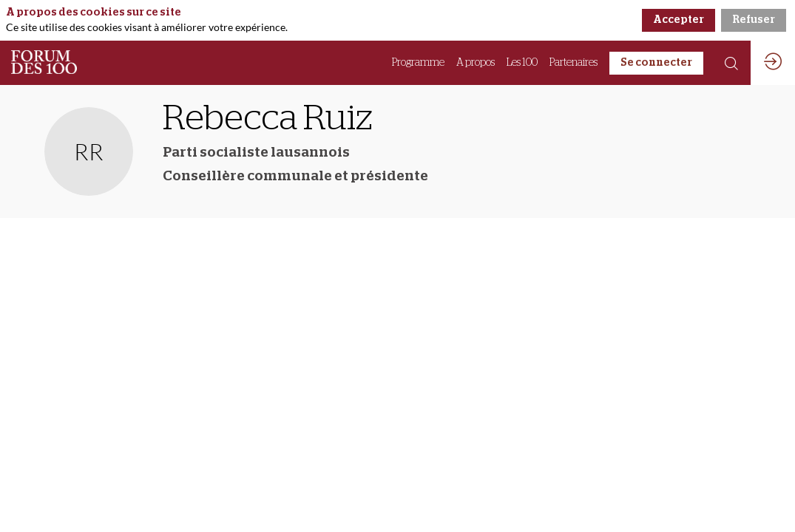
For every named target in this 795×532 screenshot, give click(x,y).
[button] (656, 63)
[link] (418, 63)
